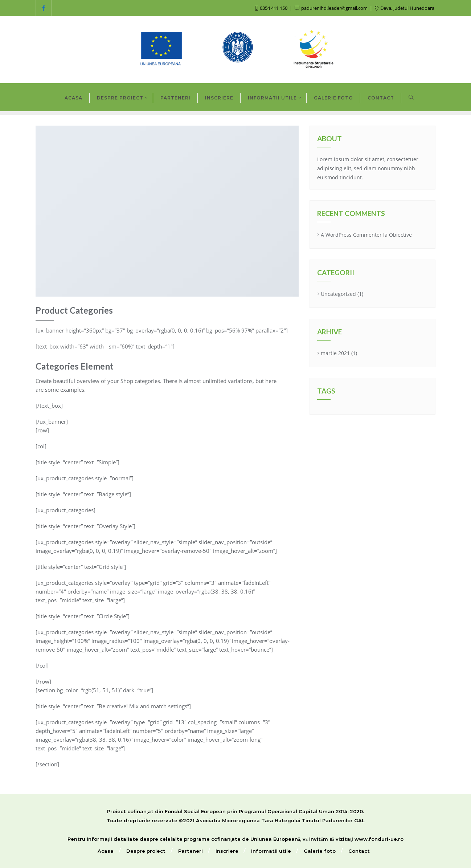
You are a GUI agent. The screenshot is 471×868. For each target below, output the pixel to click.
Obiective (400, 235)
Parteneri (191, 851)
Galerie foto (320, 851)
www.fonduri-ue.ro (379, 839)
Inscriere (227, 851)
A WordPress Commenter (351, 235)
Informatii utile (271, 851)
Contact (359, 851)
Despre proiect (146, 851)
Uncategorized (338, 294)
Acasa (106, 851)
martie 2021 (335, 353)
